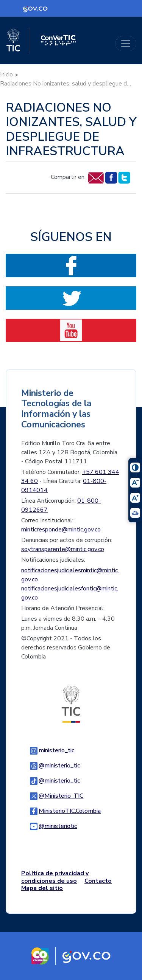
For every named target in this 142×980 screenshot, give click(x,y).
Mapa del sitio (42, 888)
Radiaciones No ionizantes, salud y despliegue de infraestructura (66, 84)
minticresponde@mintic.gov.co (61, 530)
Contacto (98, 881)
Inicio (6, 75)
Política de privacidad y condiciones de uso (55, 877)
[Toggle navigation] (126, 43)
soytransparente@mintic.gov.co (63, 549)
